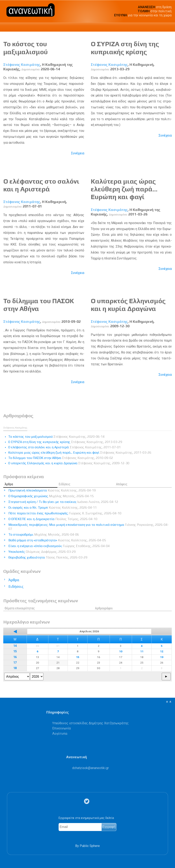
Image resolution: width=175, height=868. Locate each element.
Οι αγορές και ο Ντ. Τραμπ (53, 507)
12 (162, 651)
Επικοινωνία (61, 728)
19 (162, 657)
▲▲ (169, 701)
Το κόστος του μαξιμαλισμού (26, 48)
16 (15, 657)
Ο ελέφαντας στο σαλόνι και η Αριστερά (41, 185)
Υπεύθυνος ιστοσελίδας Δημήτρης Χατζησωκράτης (90, 723)
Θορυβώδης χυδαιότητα (48, 557)
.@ (90, 768)
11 (142, 651)
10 (121, 651)
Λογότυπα (60, 734)
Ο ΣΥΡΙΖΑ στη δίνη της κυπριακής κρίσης (125, 48)
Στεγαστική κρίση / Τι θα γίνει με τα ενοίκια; (63, 502)
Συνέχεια (78, 153)
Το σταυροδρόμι (44, 534)
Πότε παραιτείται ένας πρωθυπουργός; (65, 513)
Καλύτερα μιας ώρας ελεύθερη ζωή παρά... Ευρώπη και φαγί (124, 189)
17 (15, 663)
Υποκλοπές (42, 552)
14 (15, 646)
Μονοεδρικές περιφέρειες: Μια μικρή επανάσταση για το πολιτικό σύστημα (89, 527)
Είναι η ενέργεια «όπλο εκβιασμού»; (59, 546)
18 (15, 668)
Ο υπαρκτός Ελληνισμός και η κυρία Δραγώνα (128, 305)
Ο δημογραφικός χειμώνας (51, 496)
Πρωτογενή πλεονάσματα (52, 490)
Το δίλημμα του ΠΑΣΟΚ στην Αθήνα (39, 305)
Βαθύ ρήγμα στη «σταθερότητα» (57, 540)
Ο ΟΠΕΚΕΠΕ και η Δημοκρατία (53, 519)
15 (15, 651)
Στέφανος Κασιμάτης (22, 65)
